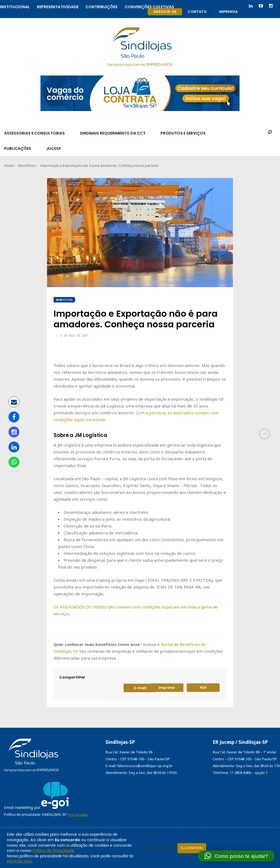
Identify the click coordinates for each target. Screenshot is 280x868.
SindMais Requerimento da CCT (113, 133)
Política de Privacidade (53, 851)
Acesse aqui (78, 814)
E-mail (140, 688)
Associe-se (165, 12)
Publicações (18, 148)
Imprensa (228, 12)
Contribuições (102, 6)
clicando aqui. (20, 861)
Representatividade (58, 6)
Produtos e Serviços (183, 133)
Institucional (15, 6)
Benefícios (27, 165)
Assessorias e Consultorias (34, 133)
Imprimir (167, 688)
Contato (197, 12)
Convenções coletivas (149, 6)
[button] (236, 856)
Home (9, 165)
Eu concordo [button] (192, 848)
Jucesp (54, 148)
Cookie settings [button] (158, 848)
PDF (203, 688)
